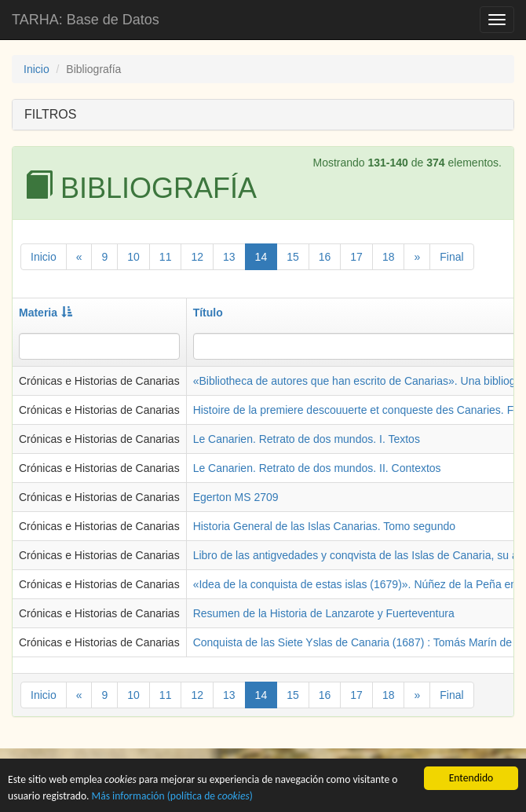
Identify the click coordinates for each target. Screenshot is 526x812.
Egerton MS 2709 (236, 497)
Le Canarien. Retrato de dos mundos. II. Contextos (317, 468)
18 (389, 257)
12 (197, 257)
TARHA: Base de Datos (86, 20)
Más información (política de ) (172, 797)
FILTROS (50, 114)
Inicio (37, 69)
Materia (46, 313)
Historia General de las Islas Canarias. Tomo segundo (324, 526)
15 (293, 257)
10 (133, 257)
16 (325, 257)
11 (166, 257)
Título (208, 313)
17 (356, 257)
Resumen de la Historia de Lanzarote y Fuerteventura (324, 613)
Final (451, 257)
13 (229, 257)
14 (261, 257)
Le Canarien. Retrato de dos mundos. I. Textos (307, 439)
